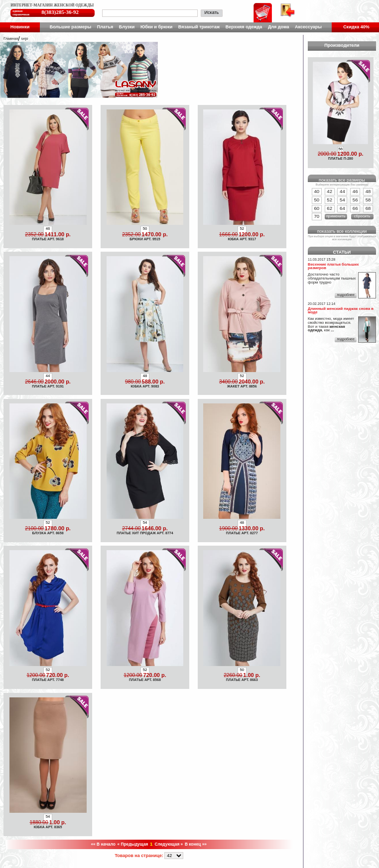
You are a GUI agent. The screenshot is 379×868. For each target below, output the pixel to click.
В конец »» (196, 844)
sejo (24, 39)
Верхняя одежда (244, 27)
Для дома (279, 27)
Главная (11, 39)
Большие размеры (70, 27)
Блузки (127, 27)
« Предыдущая (132, 844)
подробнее (345, 295)
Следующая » (169, 844)
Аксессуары (308, 27)
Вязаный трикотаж (199, 27)
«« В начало (103, 844)
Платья (105, 27)
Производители (342, 45)
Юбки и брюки (156, 27)
